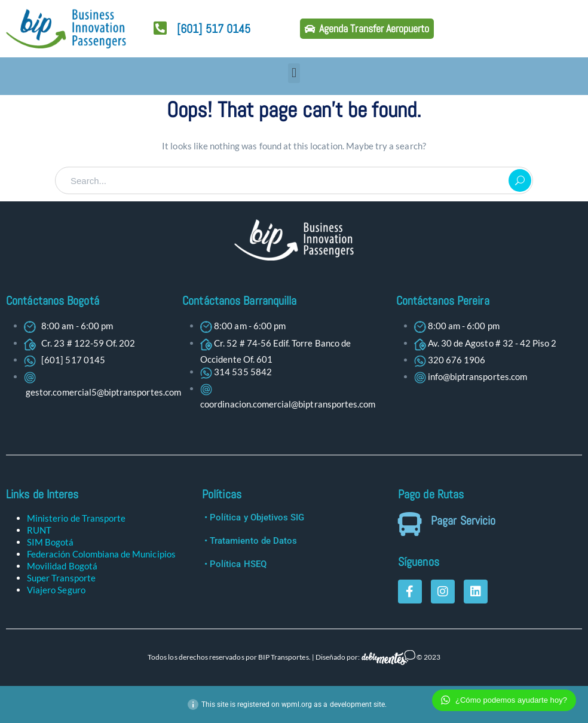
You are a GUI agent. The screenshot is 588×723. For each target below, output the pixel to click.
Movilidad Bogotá (62, 566)
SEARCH (520, 180)
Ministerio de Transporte (76, 518)
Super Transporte (61, 578)
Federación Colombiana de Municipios (101, 554)
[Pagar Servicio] (410, 524)
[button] (294, 73)
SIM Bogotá (50, 542)
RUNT (39, 530)
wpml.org (297, 704)
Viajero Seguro (56, 590)
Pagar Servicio (463, 520)
